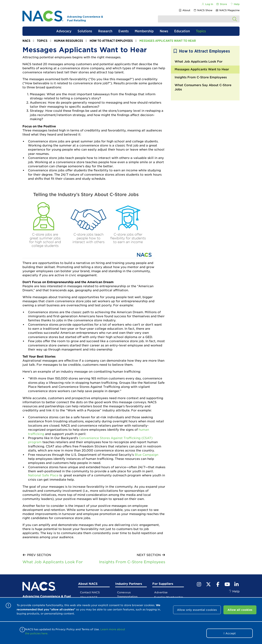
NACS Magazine (228, 10)
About (184, 10)
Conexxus (124, 592)
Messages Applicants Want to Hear (202, 69)
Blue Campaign (146, 455)
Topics (201, 31)
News (164, 31)
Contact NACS (90, 592)
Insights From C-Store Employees (132, 562)
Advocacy (64, 31)
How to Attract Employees (111, 41)
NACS (26, 41)
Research (105, 31)
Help (235, 4)
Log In (207, 4)
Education (182, 31)
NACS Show (203, 10)
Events (123, 31)
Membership (144, 31)
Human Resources (68, 41)
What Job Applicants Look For (53, 562)
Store (222, 4)
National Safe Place (43, 475)
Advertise (161, 592)
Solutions (85, 31)
